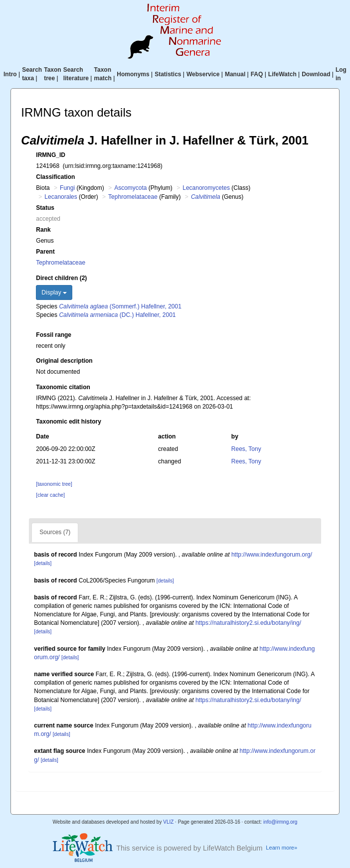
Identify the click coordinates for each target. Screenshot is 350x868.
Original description (64, 361)
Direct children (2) (61, 278)
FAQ (257, 74)
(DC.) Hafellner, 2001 (117, 315)
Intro (10, 74)
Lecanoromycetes (206, 188)
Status (45, 208)
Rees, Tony (246, 449)
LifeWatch (282, 74)
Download (316, 74)
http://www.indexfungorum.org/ (272, 555)
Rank (43, 230)
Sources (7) (55, 532)
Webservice (203, 74)
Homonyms (133, 74)
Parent (45, 252)
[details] (43, 563)
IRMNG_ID (51, 155)
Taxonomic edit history (68, 422)
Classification (55, 177)
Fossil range (54, 335)
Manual (235, 74)
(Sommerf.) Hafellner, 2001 (120, 306)
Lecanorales (61, 197)
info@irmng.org (280, 822)
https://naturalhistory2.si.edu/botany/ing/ (248, 623)
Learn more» (281, 848)
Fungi (67, 188)
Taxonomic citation (63, 387)
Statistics (168, 74)
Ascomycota (130, 188)
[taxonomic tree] (54, 484)
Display (54, 292)
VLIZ (168, 822)
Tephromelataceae (133, 197)
